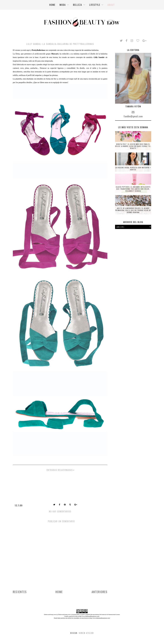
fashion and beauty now (64, 615)
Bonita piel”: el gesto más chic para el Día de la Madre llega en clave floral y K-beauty (133, 146)
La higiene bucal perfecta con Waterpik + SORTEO (133, 169)
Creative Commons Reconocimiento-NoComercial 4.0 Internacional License (100, 615)
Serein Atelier (86, 633)
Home (59, 592)
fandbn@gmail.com (133, 116)
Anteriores (99, 592)
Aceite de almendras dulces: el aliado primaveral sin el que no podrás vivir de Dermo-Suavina (133, 210)
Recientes (20, 592)
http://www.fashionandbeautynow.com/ (89, 616)
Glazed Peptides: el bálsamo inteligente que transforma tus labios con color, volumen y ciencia (133, 189)
